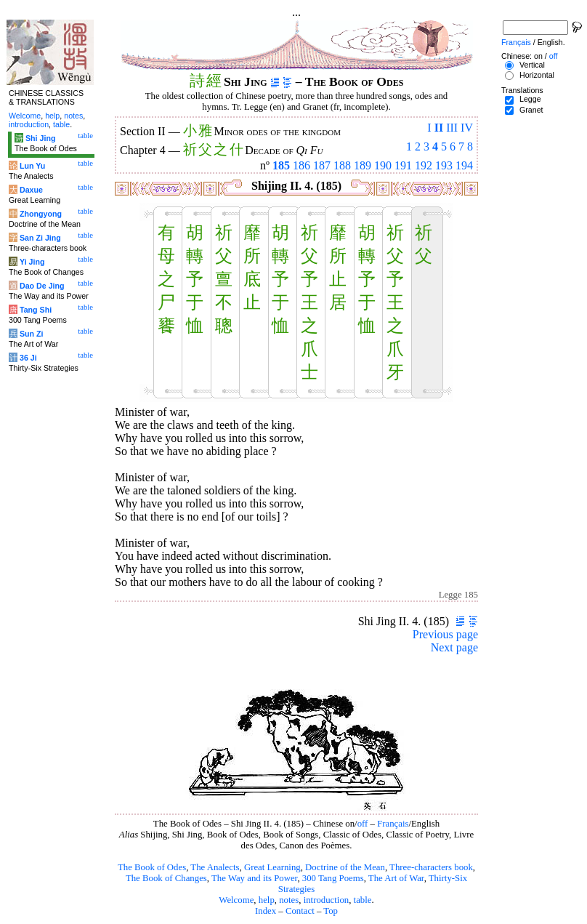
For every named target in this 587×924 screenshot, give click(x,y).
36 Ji (28, 358)
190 (383, 165)
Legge (530, 99)
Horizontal (537, 75)
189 (363, 165)
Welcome (236, 900)
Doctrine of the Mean (345, 867)
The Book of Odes (152, 867)
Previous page (445, 634)
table (363, 900)
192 (424, 165)
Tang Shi (36, 310)
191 (403, 165)
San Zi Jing (40, 238)
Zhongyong (41, 214)
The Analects (215, 867)
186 (301, 165)
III (452, 128)
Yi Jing (32, 262)
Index (266, 911)
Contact (300, 911)
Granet (531, 110)
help (267, 900)
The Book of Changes (166, 878)
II (439, 128)
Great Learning (272, 867)
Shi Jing (40, 138)
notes (289, 900)
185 (281, 165)
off (363, 824)
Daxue (31, 190)
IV (467, 128)
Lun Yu (32, 166)
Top (331, 911)
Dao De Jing (42, 286)
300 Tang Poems (333, 878)
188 (342, 165)
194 (464, 165)
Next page (454, 647)
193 (444, 165)
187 (322, 165)
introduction (327, 900)
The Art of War (396, 878)
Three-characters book (431, 867)
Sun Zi (32, 334)
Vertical (532, 65)
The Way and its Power (254, 878)
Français (393, 824)
